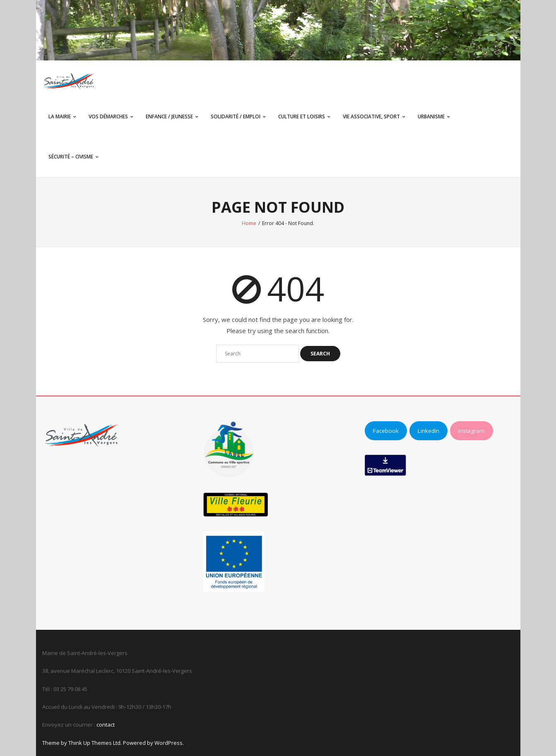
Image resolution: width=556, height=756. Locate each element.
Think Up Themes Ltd (94, 743)
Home (249, 223)
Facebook (386, 431)
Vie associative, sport (371, 116)
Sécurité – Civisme (71, 157)
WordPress (168, 743)
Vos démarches (108, 116)
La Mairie (60, 116)
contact (106, 725)
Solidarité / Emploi (236, 116)
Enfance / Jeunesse (169, 116)
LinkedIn (428, 431)
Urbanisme (431, 116)
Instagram (472, 431)
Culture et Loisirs (302, 116)
